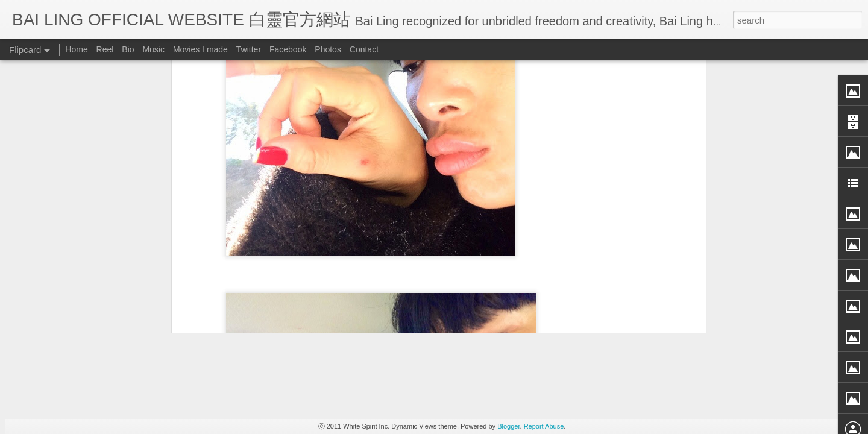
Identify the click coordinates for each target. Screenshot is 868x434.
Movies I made (200, 49)
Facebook (288, 49)
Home (76, 49)
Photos (328, 49)
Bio (128, 49)
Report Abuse (544, 426)
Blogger (508, 426)
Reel (105, 49)
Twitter (249, 49)
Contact (364, 49)
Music (153, 49)
